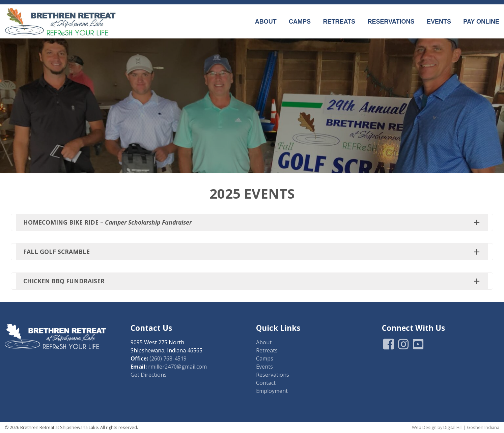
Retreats (339, 22)
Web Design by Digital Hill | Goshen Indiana (456, 427)
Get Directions (149, 375)
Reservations (391, 22)
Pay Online (481, 22)
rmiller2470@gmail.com (177, 367)
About (266, 22)
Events (439, 22)
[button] (252, 222)
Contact (266, 383)
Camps (300, 22)
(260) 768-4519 (168, 358)
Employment (272, 391)
